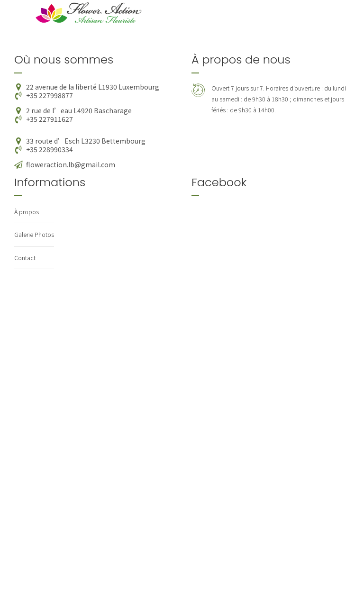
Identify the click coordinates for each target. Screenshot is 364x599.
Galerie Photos (34, 234)
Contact (25, 258)
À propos (27, 212)
